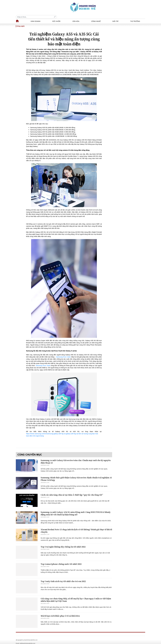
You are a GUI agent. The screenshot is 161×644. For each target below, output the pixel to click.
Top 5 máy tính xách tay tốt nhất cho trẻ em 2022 (63, 578)
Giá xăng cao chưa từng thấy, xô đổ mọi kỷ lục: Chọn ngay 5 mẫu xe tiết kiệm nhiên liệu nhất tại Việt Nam (76, 596)
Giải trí (115, 18)
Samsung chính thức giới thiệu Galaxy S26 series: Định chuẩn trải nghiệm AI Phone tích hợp (76, 475)
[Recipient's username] (125, 8)
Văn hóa (76, 18)
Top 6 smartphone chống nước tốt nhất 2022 (61, 561)
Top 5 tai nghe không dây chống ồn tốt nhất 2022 (63, 543)
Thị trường (135, 18)
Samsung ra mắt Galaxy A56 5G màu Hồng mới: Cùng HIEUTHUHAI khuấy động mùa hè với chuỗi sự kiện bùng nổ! (76, 510)
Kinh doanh (36, 18)
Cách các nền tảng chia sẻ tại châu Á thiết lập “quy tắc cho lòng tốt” (72, 491)
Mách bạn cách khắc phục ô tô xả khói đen (60, 612)
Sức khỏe (56, 18)
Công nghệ (96, 18)
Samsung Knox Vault (63, 353)
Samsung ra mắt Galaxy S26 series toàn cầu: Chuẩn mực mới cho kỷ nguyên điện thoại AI (76, 458)
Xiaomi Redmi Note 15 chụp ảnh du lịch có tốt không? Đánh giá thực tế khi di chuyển (76, 527)
